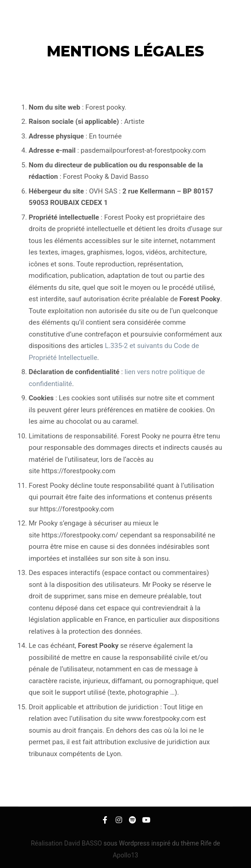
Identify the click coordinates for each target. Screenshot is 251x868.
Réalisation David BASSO (67, 843)
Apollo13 (126, 855)
